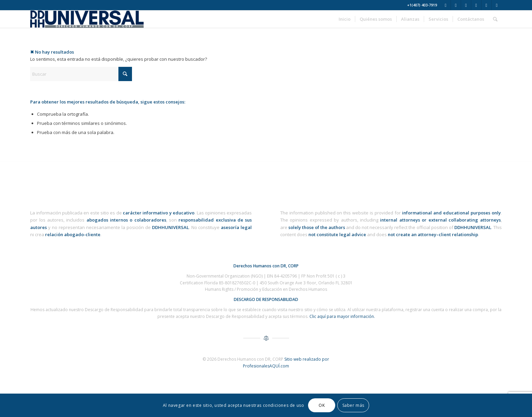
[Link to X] (446, 5)
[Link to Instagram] (466, 5)
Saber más (353, 405)
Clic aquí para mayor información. (342, 316)
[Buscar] (495, 19)
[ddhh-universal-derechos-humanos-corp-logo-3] (87, 19)
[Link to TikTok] (497, 5)
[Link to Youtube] (476, 5)
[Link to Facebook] (456, 5)
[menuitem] (345, 19)
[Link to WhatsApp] (486, 5)
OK (322, 405)
